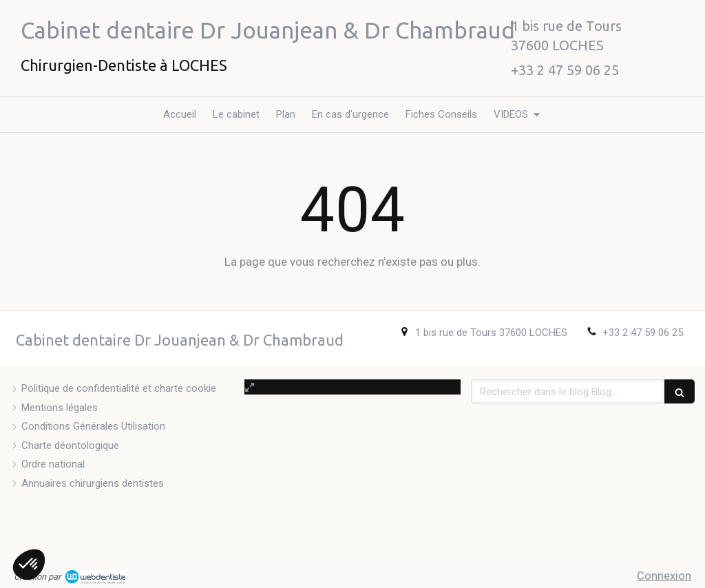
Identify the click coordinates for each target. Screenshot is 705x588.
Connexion (664, 576)
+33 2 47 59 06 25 (643, 333)
